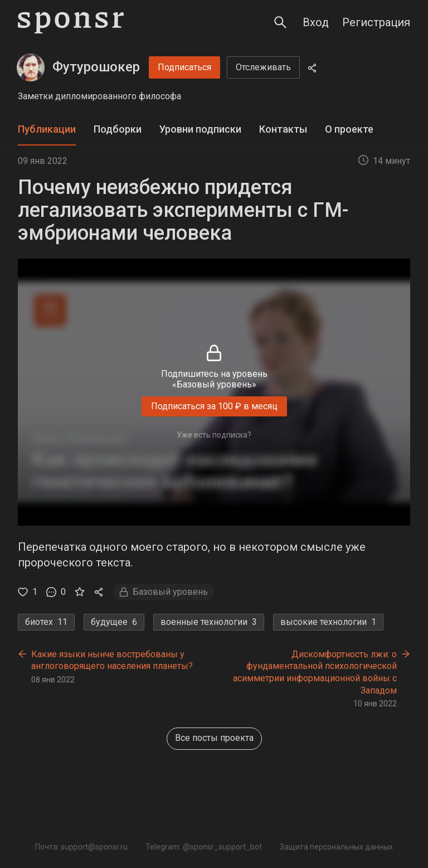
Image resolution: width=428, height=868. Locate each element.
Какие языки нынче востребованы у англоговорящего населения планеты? (112, 660)
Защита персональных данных (336, 847)
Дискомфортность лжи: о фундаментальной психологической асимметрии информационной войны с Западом (315, 672)
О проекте (349, 129)
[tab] (47, 130)
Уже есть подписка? (214, 435)
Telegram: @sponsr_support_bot (204, 847)
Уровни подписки (200, 129)
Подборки (118, 129)
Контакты (283, 129)
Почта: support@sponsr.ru (81, 847)
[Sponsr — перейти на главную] (71, 23)
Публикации (47, 129)
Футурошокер (96, 67)
